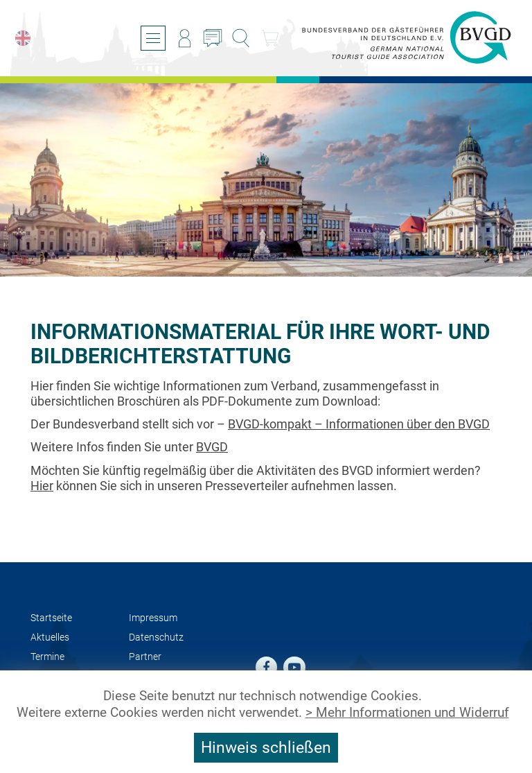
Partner (145, 657)
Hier (42, 486)
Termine (47, 657)
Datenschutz (156, 637)
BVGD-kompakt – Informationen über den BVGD (359, 424)
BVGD (212, 447)
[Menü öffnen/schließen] (153, 38)
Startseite (51, 618)
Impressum (153, 618)
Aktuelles (50, 637)
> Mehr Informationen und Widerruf (407, 713)
